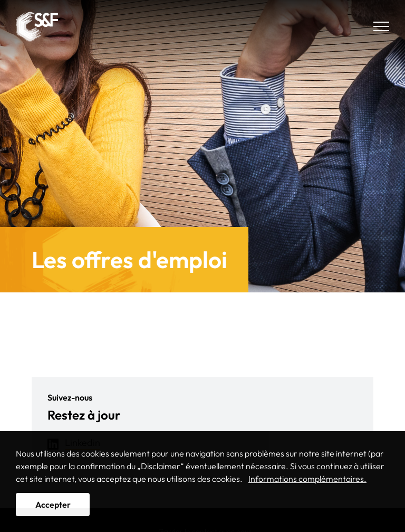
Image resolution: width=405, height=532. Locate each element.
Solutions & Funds (37, 26)
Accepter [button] (53, 505)
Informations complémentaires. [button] (307, 479)
